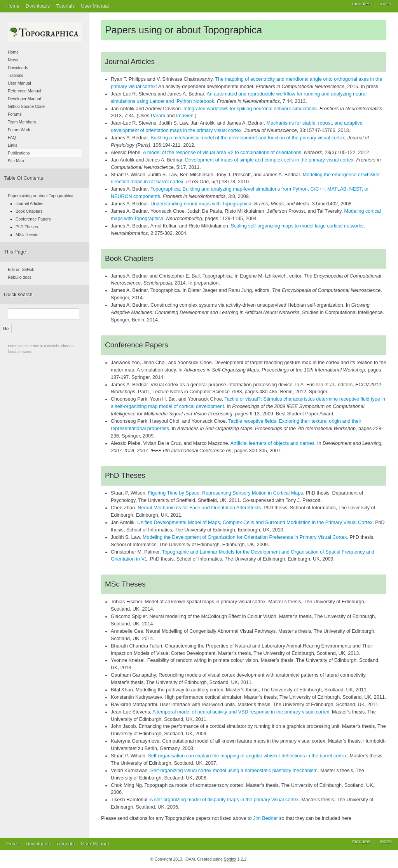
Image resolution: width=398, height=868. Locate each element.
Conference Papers (33, 219)
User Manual (95, 6)
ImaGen (185, 116)
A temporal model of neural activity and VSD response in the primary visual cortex (241, 712)
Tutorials (65, 6)
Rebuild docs (20, 277)
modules (361, 842)
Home (13, 6)
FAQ (12, 137)
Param (158, 116)
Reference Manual (24, 91)
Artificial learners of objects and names (272, 443)
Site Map (16, 161)
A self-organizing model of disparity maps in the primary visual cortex (224, 800)
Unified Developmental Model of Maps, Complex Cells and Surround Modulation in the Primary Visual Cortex (255, 523)
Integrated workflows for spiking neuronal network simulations (250, 109)
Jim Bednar (265, 818)
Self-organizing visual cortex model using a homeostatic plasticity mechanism (234, 771)
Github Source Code (26, 106)
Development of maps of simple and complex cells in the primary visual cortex (269, 160)
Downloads (38, 6)
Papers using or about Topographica (41, 196)
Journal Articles (29, 203)
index (386, 842)
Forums (15, 114)
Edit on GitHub (21, 269)
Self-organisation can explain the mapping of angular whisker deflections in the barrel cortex (248, 756)
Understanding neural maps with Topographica (201, 204)
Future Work (19, 130)
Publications (19, 153)
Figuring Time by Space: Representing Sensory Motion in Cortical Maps (226, 493)
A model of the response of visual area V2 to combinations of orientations (222, 153)
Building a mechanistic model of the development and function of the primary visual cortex (248, 138)
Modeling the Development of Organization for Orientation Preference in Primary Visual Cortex (245, 537)
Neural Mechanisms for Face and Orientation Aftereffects (199, 508)
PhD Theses (27, 227)
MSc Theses (27, 234)
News (13, 60)
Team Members (22, 122)
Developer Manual (24, 99)
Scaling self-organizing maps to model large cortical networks (297, 226)
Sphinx (230, 859)
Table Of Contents (24, 178)
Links (13, 145)
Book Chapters (29, 211)
